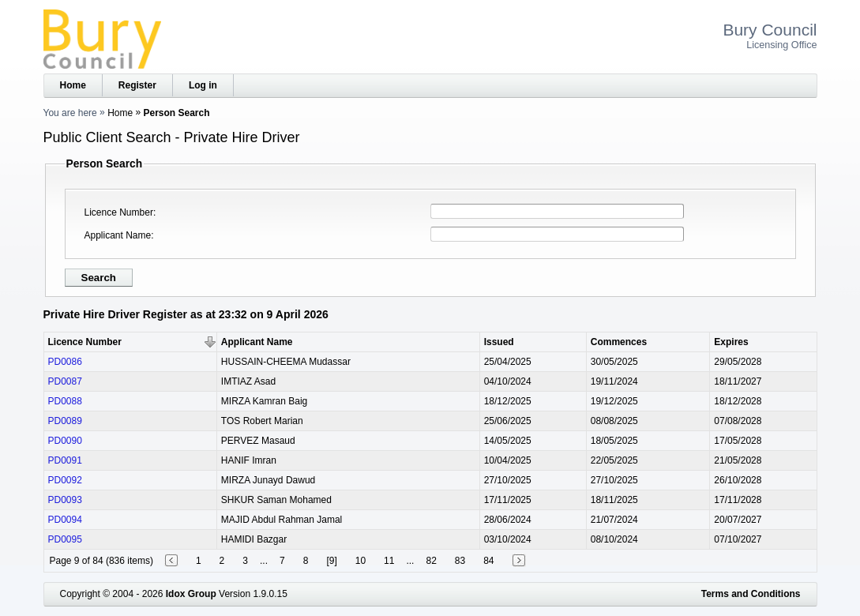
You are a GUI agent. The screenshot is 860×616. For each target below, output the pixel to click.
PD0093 (65, 500)
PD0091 (65, 460)
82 (431, 561)
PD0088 (65, 401)
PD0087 (65, 381)
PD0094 (65, 520)
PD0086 (65, 362)
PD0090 (65, 441)
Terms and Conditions (751, 594)
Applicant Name (118, 235)
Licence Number (119, 212)
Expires (731, 342)
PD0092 (65, 480)
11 (389, 561)
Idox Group (191, 594)
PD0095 (65, 539)
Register (137, 85)
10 (361, 561)
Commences (619, 342)
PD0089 (65, 421)
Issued (499, 342)
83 (460, 561)
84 (488, 561)
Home (73, 85)
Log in (203, 85)
